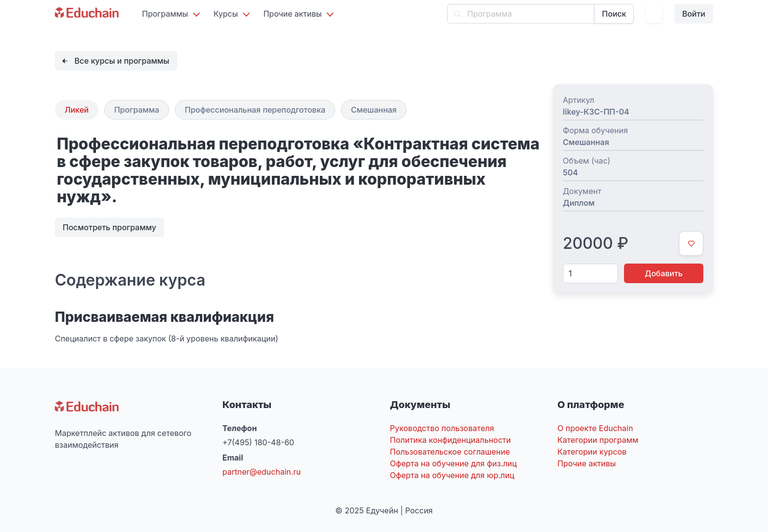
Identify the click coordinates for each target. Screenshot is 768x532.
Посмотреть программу (109, 227)
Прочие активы (587, 463)
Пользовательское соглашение (450, 452)
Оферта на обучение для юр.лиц (452, 475)
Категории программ (598, 440)
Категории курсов (592, 452)
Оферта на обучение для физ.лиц (453, 463)
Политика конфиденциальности (450, 440)
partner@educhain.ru (262, 472)
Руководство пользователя (442, 428)
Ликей (77, 110)
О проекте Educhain (595, 428)
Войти (694, 14)
